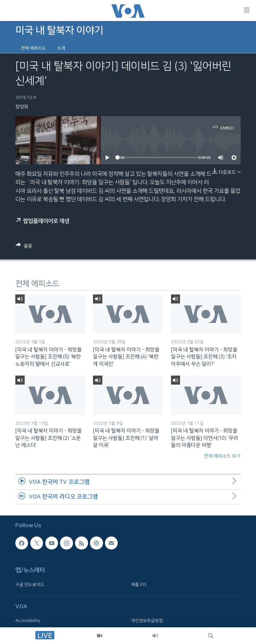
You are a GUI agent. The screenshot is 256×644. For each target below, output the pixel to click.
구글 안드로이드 (30, 585)
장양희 (22, 107)
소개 (61, 48)
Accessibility (28, 621)
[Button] (24, 247)
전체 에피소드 (33, 48)
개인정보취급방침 (147, 621)
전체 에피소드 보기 (222, 456)
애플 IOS (139, 585)
